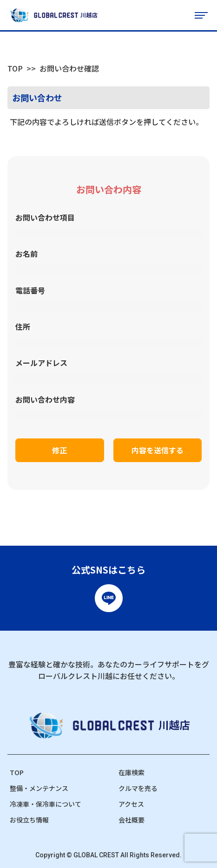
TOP (15, 68)
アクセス (131, 804)
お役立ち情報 (29, 820)
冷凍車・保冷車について (46, 804)
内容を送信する (158, 450)
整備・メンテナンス (39, 788)
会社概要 (132, 820)
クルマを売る (138, 788)
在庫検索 (132, 772)
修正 (59, 450)
